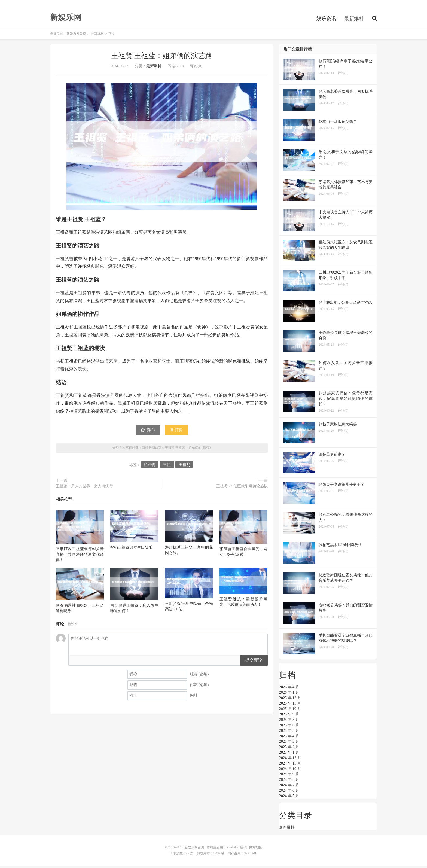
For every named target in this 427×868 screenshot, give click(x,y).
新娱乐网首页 (76, 36)
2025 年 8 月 (289, 722)
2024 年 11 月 (290, 765)
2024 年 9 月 (289, 776)
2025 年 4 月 (289, 738)
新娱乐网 (66, 19)
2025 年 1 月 (289, 755)
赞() (148, 432)
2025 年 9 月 (289, 716)
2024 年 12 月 (290, 760)
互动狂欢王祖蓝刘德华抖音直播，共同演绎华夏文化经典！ (80, 557)
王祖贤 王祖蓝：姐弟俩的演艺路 (162, 58)
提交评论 (254, 662)
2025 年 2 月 (289, 749)
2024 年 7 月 (289, 787)
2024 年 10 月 (290, 771)
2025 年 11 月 (290, 706)
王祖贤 (184, 467)
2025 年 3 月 (289, 744)
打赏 (177, 432)
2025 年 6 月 (289, 727)
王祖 (167, 467)
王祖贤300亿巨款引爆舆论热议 (242, 488)
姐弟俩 (150, 467)
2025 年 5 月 (289, 733)
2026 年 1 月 (289, 695)
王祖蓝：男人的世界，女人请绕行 (84, 488)
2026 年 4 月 (289, 689)
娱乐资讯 (326, 20)
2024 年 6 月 (289, 793)
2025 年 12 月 (290, 700)
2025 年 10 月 (290, 711)
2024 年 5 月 (289, 798)
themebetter (232, 849)
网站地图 (256, 849)
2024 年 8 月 (289, 782)
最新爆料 (354, 20)
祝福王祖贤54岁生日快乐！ (133, 549)
